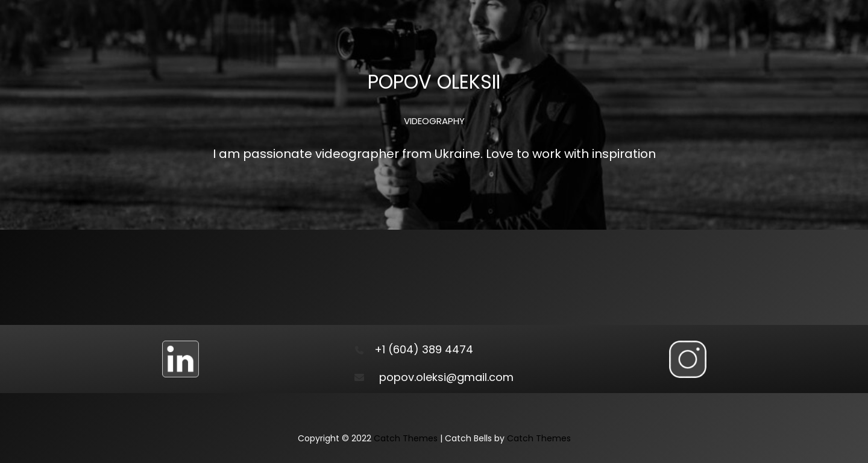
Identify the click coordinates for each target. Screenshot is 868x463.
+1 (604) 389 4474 (424, 349)
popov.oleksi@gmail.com (446, 377)
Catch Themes (406, 438)
